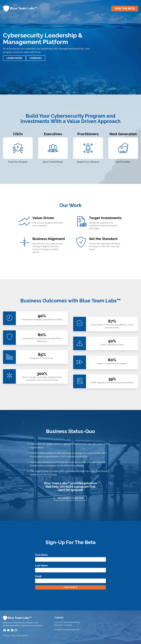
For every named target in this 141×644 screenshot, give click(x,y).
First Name (41, 555)
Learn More (14, 58)
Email (38, 576)
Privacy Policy (9, 635)
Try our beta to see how (70, 498)
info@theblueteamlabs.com (67, 630)
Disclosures (23, 635)
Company (36, 58)
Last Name (41, 566)
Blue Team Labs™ (20, 9)
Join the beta (125, 9)
